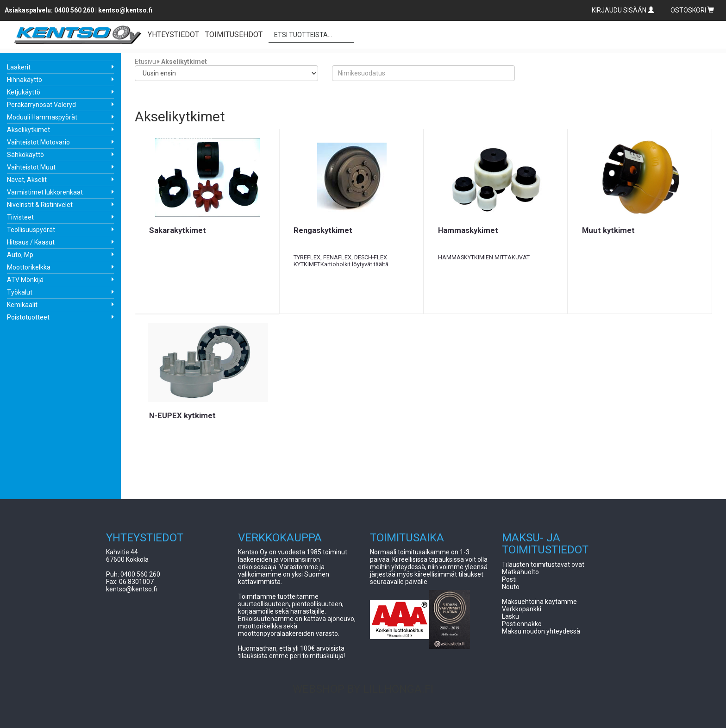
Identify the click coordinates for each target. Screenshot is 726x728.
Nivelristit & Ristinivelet (40, 205)
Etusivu (145, 62)
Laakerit (19, 67)
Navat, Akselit (27, 180)
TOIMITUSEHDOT (234, 35)
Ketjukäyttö (24, 92)
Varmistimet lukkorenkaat (45, 192)
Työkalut (20, 292)
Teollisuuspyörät (31, 230)
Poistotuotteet (28, 317)
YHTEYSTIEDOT (173, 35)
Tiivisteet (20, 217)
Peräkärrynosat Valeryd (41, 105)
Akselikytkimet (28, 130)
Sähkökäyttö (25, 155)
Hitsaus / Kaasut (31, 242)
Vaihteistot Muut (31, 167)
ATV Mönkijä (25, 280)
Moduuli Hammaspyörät (42, 117)
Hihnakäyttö (25, 80)
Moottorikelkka (29, 267)
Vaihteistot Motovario (38, 142)
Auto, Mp (20, 255)
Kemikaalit (22, 305)
